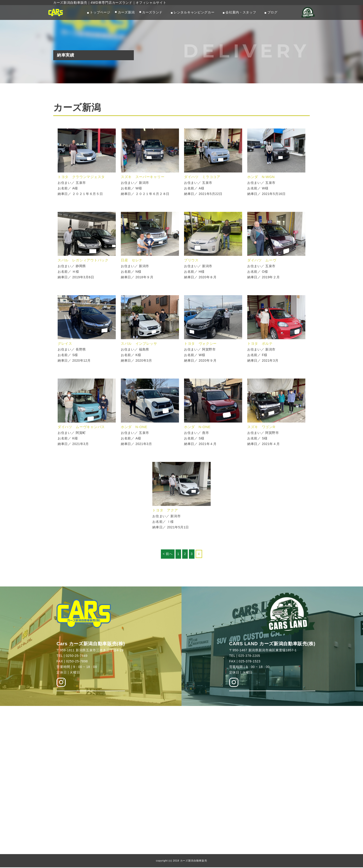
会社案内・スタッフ (241, 13)
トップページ (100, 13)
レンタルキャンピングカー (194, 13)
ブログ (272, 13)
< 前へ (167, 554)
